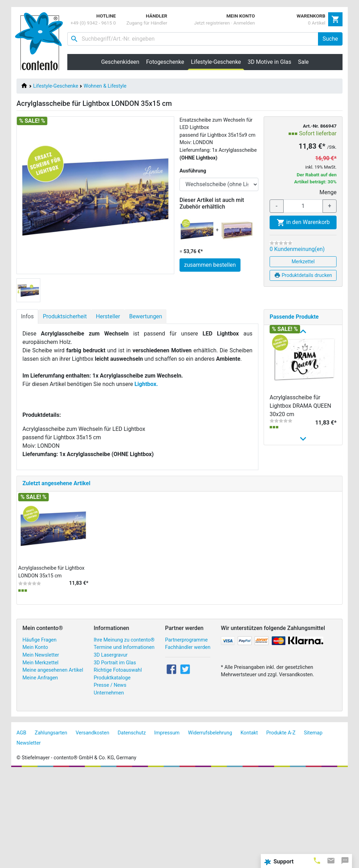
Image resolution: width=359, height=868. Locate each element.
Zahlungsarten (51, 828)
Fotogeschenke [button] (165, 62)
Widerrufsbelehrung (210, 828)
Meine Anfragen (40, 773)
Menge (328, 192)
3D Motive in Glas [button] (270, 62)
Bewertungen (145, 316)
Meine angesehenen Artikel (53, 765)
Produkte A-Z (281, 828)
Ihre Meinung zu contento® (124, 735)
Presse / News (110, 781)
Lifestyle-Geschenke (56, 86)
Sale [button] (303, 62)
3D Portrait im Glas (115, 758)
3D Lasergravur (111, 750)
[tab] (317, 860)
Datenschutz (132, 828)
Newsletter (29, 838)
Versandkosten (93, 828)
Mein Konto (35, 742)
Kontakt (249, 828)
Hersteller (108, 316)
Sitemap (313, 828)
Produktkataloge (112, 773)
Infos (27, 316)
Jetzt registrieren (212, 23)
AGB (21, 828)
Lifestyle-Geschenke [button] (218, 62)
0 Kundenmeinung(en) (297, 249)
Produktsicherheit (65, 316)
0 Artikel (317, 23)
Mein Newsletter (41, 750)
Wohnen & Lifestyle (105, 86)
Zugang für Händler (147, 23)
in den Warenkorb (303, 223)
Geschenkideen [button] (120, 62)
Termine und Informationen (124, 742)
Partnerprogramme (187, 735)
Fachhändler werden (188, 742)
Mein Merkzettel (40, 758)
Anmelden (244, 23)
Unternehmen (109, 788)
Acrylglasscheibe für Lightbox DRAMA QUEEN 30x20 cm (300, 406)
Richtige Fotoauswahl (118, 765)
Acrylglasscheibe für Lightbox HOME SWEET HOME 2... (299, 526)
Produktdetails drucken (303, 275)
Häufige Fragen (39, 735)
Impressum (167, 828)
